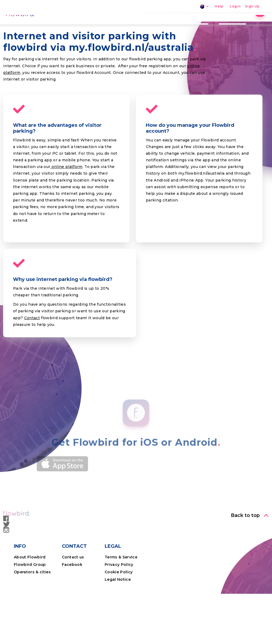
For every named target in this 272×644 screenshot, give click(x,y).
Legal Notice (118, 616)
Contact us (73, 594)
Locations (164, 25)
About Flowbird (30, 594)
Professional (228, 25)
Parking (135, 25)
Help (219, 7)
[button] (250, 552)
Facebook (72, 601)
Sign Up (252, 7)
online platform (66, 204)
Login (235, 7)
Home (110, 25)
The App (195, 25)
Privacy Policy (119, 601)
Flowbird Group (30, 601)
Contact (32, 355)
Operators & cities (32, 609)
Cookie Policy (119, 609)
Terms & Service (121, 594)
